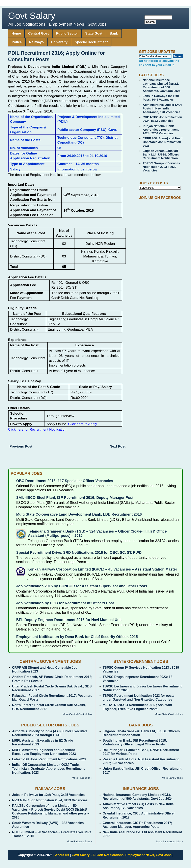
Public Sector (67, 33)
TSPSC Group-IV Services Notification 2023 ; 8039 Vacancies (161, 167)
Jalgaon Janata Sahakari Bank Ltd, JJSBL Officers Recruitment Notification (161, 154)
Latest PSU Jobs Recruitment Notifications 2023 (49, 759)
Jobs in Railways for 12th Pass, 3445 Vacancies (161, 98)
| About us (61, 855)
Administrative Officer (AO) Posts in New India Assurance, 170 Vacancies (162, 108)
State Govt (94, 33)
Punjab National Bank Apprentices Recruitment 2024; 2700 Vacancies (161, 130)
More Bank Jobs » (172, 778)
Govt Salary (32, 16)
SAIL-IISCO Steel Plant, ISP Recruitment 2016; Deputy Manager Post (75, 498)
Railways (36, 42)
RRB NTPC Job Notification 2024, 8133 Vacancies (162, 119)
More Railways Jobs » (79, 841)
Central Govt (38, 33)
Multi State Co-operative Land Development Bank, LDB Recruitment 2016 (79, 514)
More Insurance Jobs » (170, 841)
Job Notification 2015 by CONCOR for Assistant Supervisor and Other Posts (82, 586)
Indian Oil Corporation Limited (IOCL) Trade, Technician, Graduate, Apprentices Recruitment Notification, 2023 (48, 769)
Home (16, 33)
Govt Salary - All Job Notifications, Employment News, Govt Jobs (122, 855)
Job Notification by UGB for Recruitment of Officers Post (65, 603)
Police (17, 42)
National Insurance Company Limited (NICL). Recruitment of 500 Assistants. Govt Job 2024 (161, 85)
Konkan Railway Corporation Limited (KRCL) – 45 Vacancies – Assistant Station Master (102, 569)
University (59, 42)
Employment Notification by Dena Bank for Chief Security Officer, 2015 (77, 637)
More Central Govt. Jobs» (77, 714)
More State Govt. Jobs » (169, 714)
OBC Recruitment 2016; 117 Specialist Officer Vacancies (65, 481)
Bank (114, 33)
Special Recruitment (91, 42)
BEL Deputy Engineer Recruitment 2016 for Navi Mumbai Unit (69, 620)
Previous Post (21, 446)
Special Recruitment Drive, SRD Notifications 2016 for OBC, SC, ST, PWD (79, 553)
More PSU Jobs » (82, 778)
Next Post (117, 446)
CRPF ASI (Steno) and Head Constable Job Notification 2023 (162, 142)
